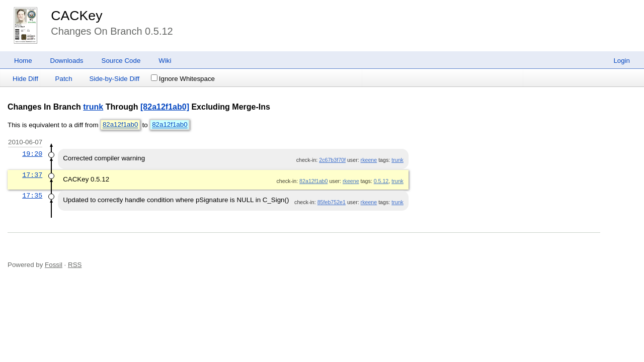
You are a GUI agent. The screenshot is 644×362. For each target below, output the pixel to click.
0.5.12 (381, 181)
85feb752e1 (332, 202)
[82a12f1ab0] (165, 107)
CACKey (76, 16)
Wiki (165, 61)
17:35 (32, 196)
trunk (93, 107)
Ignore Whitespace (183, 79)
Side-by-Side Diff (114, 79)
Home (23, 61)
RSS (75, 265)
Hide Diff (25, 79)
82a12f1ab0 (120, 125)
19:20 (32, 154)
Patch (64, 79)
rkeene (369, 160)
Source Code (121, 61)
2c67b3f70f (332, 160)
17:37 (32, 175)
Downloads (67, 61)
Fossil (54, 265)
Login (622, 61)
